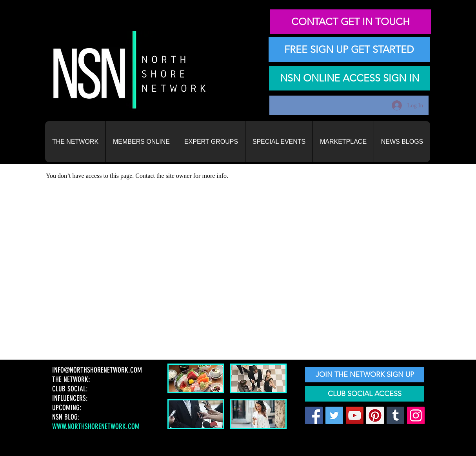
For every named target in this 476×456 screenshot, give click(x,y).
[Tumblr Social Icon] (395, 415)
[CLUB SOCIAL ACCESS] (365, 394)
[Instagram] (416, 415)
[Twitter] (334, 415)
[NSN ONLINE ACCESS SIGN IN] (350, 78)
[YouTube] (355, 415)
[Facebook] (314, 415)
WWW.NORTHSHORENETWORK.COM (96, 426)
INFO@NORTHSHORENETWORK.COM (98, 370)
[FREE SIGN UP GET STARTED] (349, 50)
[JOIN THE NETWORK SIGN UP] (365, 375)
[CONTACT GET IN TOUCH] (350, 22)
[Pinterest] (375, 415)
